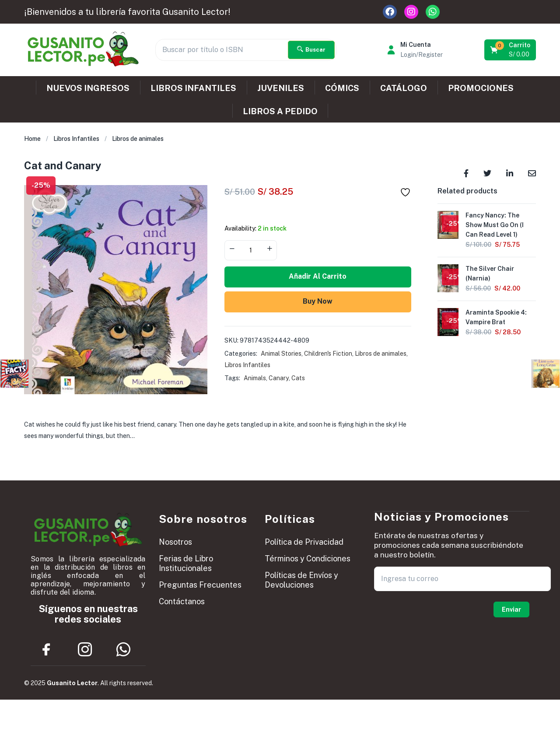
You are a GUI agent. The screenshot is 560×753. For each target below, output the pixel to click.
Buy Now (318, 301)
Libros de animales (138, 139)
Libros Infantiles (76, 139)
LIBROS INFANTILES (193, 88)
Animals (255, 378)
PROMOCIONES (481, 88)
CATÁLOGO (404, 88)
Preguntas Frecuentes (200, 585)
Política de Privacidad (304, 542)
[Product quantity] (251, 250)
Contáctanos (182, 601)
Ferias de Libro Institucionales (186, 563)
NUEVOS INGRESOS (88, 88)
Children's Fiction (328, 354)
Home (32, 139)
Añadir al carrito (318, 276)
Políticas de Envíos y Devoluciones (301, 580)
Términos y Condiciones (308, 559)
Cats (298, 378)
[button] (511, 50)
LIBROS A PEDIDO (280, 111)
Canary (279, 378)
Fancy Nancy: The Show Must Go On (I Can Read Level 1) (495, 225)
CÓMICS (342, 88)
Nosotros (175, 542)
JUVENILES (281, 88)
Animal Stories (281, 354)
